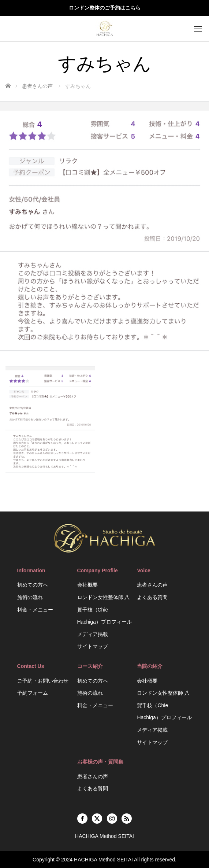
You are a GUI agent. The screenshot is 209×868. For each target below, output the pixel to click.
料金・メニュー (35, 610)
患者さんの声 (152, 585)
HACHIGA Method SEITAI (103, 860)
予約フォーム (33, 693)
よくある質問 (152, 597)
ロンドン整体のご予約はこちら (105, 8)
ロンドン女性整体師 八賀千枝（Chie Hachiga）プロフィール (104, 610)
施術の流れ (30, 597)
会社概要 (87, 585)
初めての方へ (33, 585)
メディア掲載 (93, 634)
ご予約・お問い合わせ (43, 681)
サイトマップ (93, 646)
